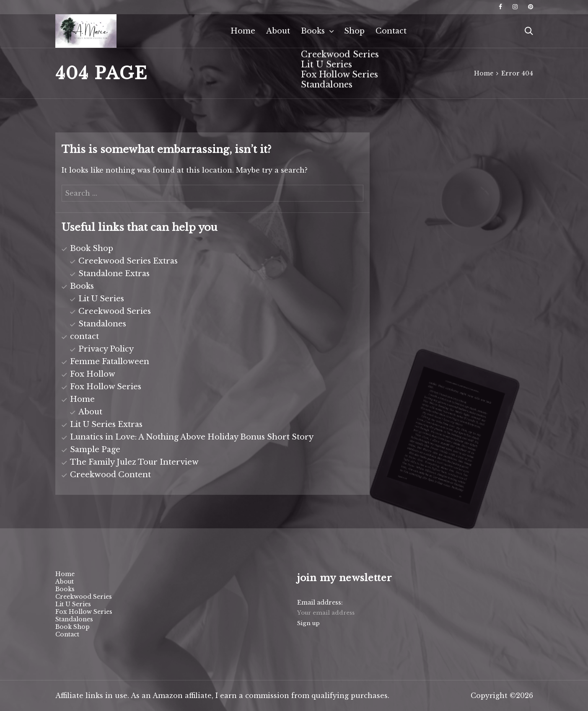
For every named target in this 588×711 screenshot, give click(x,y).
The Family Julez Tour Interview (134, 462)
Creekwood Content (110, 475)
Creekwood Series (115, 311)
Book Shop (92, 248)
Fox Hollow (93, 374)
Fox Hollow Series (106, 387)
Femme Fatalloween (110, 362)
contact (84, 336)
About (278, 31)
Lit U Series (101, 299)
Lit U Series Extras (106, 424)
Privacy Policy (106, 349)
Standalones (102, 324)
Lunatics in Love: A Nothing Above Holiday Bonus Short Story (192, 437)
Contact (391, 31)
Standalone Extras (114, 274)
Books (313, 31)
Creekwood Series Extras (128, 261)
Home (243, 31)
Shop (354, 31)
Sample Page (95, 450)
